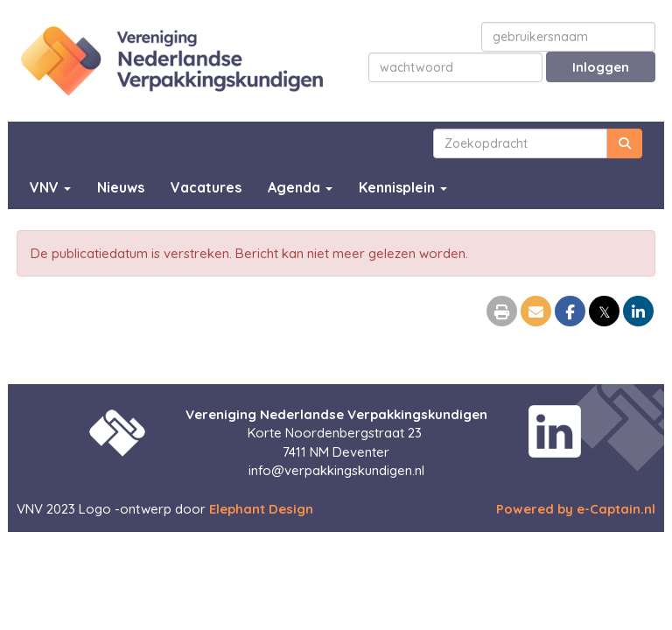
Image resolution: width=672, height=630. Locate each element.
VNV (50, 187)
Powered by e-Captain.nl (576, 509)
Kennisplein (403, 187)
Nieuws (121, 187)
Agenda (300, 187)
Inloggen (601, 67)
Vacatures (206, 187)
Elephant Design (261, 509)
